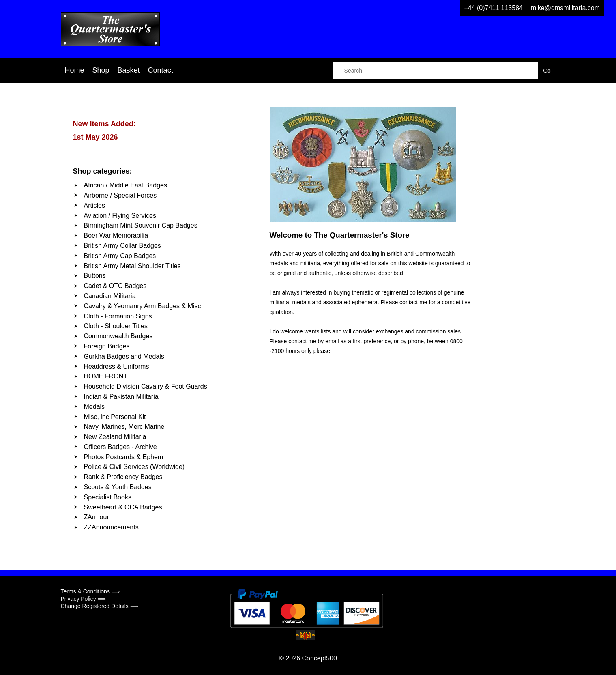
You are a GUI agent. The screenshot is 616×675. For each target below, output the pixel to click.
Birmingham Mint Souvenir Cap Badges (141, 225)
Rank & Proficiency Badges (123, 477)
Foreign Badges (107, 346)
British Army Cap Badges (120, 256)
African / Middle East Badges (126, 185)
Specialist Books (108, 497)
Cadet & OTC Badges (115, 286)
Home (75, 70)
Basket (129, 70)
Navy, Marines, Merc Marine (124, 427)
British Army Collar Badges (122, 246)
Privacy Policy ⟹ (83, 599)
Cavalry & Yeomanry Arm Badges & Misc (143, 306)
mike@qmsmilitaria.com (565, 8)
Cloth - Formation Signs (118, 316)
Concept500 (319, 658)
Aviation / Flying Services (120, 216)
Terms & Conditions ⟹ (90, 591)
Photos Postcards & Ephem (124, 457)
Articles (94, 205)
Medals (94, 407)
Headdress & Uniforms (117, 367)
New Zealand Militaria (115, 437)
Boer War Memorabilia (116, 235)
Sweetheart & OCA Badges (123, 507)
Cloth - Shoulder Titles (116, 326)
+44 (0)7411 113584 (493, 8)
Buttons (95, 276)
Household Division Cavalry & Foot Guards (146, 386)
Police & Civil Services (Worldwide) (134, 467)
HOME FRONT (106, 376)
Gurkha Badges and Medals (124, 356)
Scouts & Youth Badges (118, 487)
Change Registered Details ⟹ (100, 606)
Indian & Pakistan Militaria (121, 397)
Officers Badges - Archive (120, 447)
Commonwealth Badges (118, 336)
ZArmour (97, 517)
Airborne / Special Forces (120, 195)
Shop (101, 70)
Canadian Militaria (110, 296)
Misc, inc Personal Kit (115, 417)
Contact (161, 70)
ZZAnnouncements (111, 527)
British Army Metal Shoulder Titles (132, 266)
